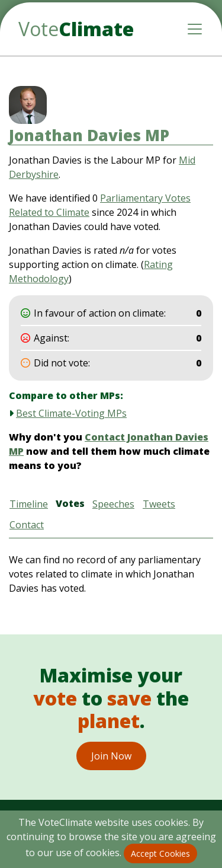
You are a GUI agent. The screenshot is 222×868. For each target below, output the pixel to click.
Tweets (159, 504)
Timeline (29, 504)
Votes (70, 503)
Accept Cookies (160, 853)
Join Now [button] (111, 756)
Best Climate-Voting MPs (71, 413)
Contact (27, 525)
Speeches (113, 504)
